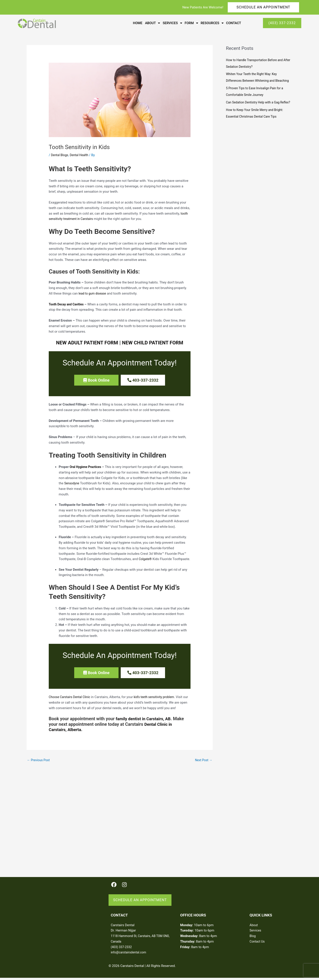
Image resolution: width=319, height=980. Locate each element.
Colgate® (146, 557)
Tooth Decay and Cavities (68, 304)
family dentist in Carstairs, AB (145, 721)
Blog (253, 937)
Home (138, 23)
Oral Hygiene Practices (87, 465)
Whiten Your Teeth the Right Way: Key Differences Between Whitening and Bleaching (253, 81)
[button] (96, 380)
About (153, 23)
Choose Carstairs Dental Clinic (71, 699)
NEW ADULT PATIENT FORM (85, 343)
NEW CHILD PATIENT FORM (155, 343)
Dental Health (81, 155)
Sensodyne (72, 481)
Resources (212, 23)
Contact (234, 23)
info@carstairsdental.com (130, 953)
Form (191, 23)
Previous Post (39, 762)
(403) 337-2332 (122, 948)
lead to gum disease (93, 293)
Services (172, 23)
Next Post (203, 762)
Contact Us (258, 942)
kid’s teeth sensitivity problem (159, 699)
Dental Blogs (60, 155)
